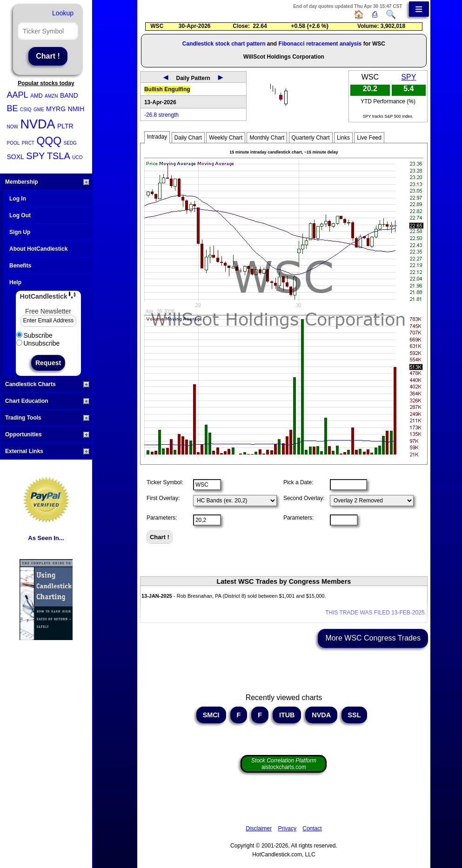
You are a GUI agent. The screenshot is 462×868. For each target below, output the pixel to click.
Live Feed (369, 138)
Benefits (20, 266)
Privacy (287, 828)
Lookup (63, 13)
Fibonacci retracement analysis (320, 44)
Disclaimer (259, 828)
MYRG (56, 109)
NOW (13, 127)
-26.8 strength (161, 115)
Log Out (20, 215)
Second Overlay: (304, 498)
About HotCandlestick (38, 249)
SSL (355, 715)
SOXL (16, 157)
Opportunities (47, 434)
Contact (312, 828)
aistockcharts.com (284, 764)
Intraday (157, 137)
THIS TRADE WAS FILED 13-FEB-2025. (376, 613)
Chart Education (47, 401)
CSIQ (26, 110)
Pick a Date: (298, 482)
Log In (18, 199)
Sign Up (20, 232)
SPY (35, 156)
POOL (13, 143)
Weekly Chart (226, 138)
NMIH (76, 109)
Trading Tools (47, 418)
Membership (47, 182)
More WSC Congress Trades (373, 638)
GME (39, 110)
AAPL (18, 95)
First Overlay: (163, 498)
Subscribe (34, 335)
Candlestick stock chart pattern (224, 44)
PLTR (65, 126)
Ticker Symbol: (165, 482)
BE (13, 108)
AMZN (51, 96)
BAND (69, 95)
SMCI (211, 715)
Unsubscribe (38, 343)
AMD (37, 96)
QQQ (49, 141)
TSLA (59, 156)
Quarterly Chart (311, 138)
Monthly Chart (267, 138)
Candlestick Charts (47, 384)
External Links (47, 451)
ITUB (287, 715)
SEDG (70, 143)
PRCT (28, 143)
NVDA (37, 124)
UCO (77, 157)
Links (343, 138)
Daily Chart (188, 138)
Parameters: (162, 518)
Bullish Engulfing (167, 89)
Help (15, 282)
